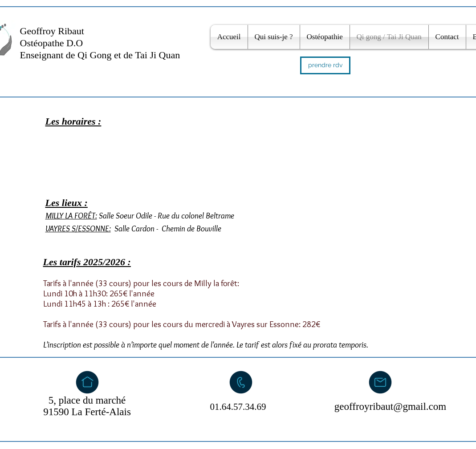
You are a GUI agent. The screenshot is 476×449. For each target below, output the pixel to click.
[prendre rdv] (325, 65)
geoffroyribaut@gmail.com (390, 407)
